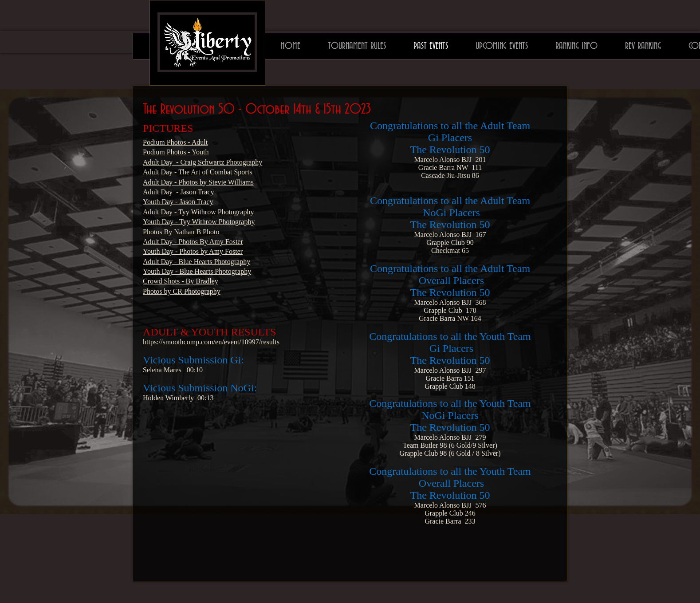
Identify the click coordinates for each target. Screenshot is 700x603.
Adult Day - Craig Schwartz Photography (203, 162)
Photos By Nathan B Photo (181, 232)
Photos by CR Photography (182, 291)
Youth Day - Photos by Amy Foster (193, 251)
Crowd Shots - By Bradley (181, 281)
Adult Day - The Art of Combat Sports (197, 172)
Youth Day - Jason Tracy (178, 202)
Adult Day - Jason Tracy (178, 192)
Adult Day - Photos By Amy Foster (193, 242)
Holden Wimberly (168, 398)
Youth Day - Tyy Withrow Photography (199, 222)
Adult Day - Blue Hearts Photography (197, 262)
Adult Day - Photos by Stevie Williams (198, 182)
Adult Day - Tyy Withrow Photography (199, 212)
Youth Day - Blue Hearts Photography (197, 271)
